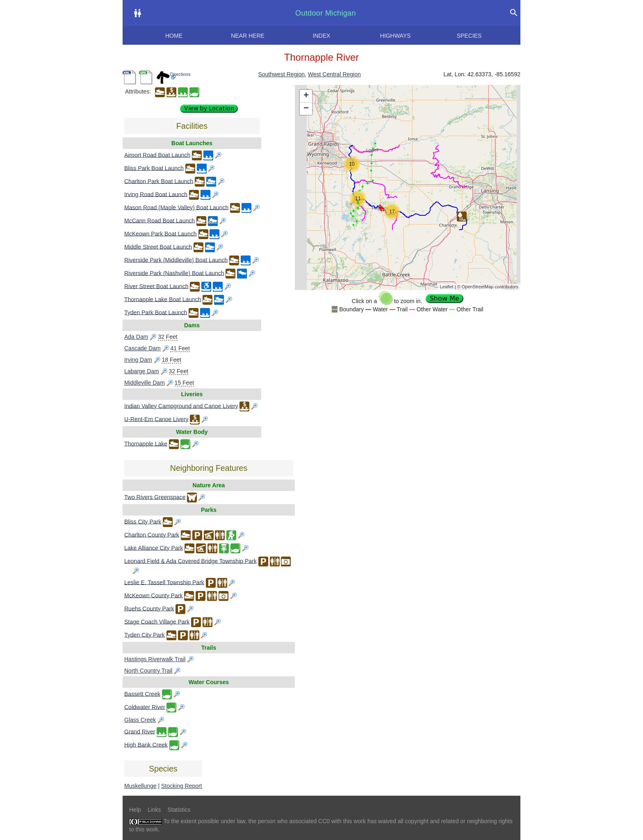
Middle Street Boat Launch (158, 247)
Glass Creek (140, 720)
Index (322, 36)
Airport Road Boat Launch (157, 155)
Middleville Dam (145, 383)
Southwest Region (281, 74)
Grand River (140, 731)
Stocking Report (182, 786)
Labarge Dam (142, 371)
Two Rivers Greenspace (155, 497)
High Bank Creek (146, 744)
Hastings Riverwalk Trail (155, 659)
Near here (248, 36)
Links (154, 810)
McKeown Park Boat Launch (161, 233)
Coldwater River (145, 707)
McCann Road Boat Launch (160, 220)
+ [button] (306, 96)
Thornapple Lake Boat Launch (163, 299)
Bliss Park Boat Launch (154, 168)
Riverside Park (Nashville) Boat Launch (174, 273)
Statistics (179, 810)
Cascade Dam (143, 348)
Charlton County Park (152, 534)
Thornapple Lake (146, 443)
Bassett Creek (142, 694)
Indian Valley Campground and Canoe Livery (181, 406)
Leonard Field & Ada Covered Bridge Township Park (190, 561)
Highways (396, 36)
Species (469, 36)
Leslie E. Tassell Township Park (164, 582)
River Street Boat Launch (156, 286)
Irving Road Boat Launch (156, 194)
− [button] (306, 109)
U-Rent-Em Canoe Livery (156, 419)
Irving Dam (138, 360)
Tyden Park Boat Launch (156, 312)
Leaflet (447, 287)
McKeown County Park (153, 595)
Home (174, 36)
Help (135, 810)
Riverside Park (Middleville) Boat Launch (176, 260)
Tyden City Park (145, 635)
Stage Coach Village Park (157, 621)
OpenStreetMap (478, 287)
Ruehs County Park (149, 608)
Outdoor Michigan (326, 13)
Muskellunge (140, 786)
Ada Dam (136, 337)
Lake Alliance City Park (154, 548)
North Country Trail (148, 671)
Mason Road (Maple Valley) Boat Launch (176, 207)
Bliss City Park (143, 521)
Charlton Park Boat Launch (159, 181)
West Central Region (334, 74)
